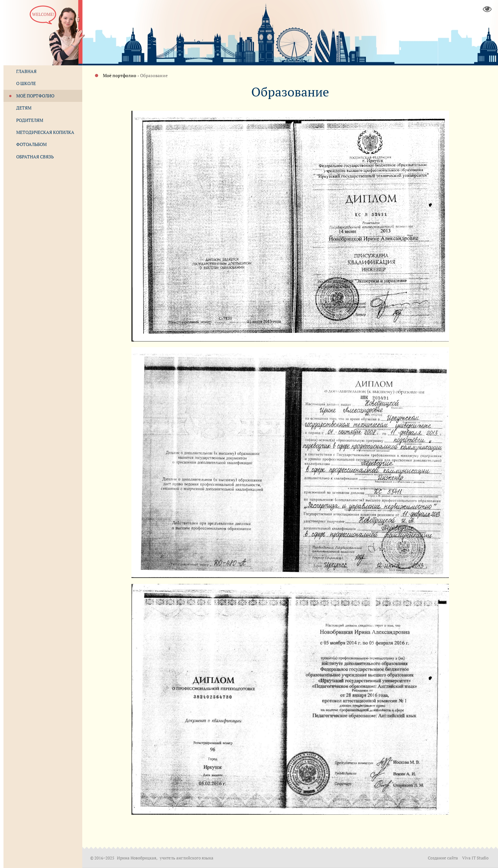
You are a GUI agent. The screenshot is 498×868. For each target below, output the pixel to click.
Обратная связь (35, 157)
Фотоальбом (31, 144)
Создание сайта (443, 858)
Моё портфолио (120, 75)
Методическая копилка (45, 132)
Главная (26, 71)
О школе (26, 83)
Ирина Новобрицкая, (138, 858)
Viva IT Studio (475, 858)
